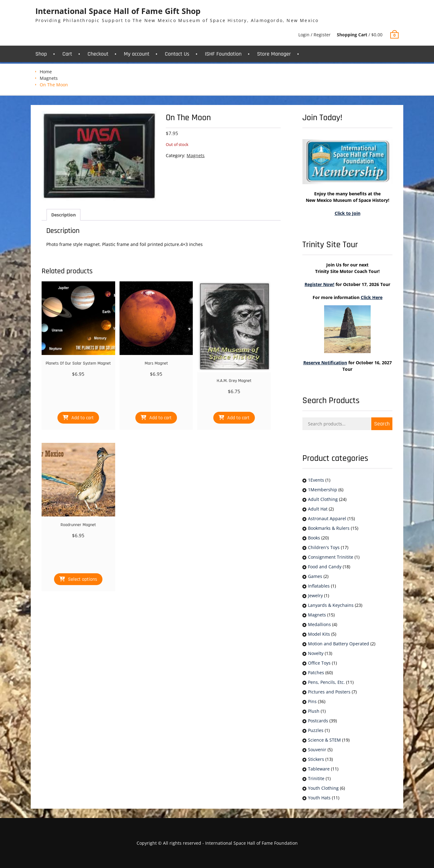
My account (137, 54)
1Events (316, 480)
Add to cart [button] (83, 418)
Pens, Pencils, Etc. (326, 682)
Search (382, 424)
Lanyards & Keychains (331, 605)
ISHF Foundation (223, 54)
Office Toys (319, 663)
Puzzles (316, 730)
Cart (67, 54)
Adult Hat (318, 509)
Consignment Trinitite (331, 557)
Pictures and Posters (329, 692)
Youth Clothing (323, 788)
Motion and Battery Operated (339, 644)
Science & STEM (324, 740)
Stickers (316, 759)
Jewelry (315, 595)
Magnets (49, 78)
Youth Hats (319, 798)
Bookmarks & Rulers (329, 528)
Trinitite (316, 778)
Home (46, 72)
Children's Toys (324, 547)
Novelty (316, 653)
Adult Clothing (323, 499)
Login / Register (314, 35)
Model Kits (319, 634)
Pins (312, 701)
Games (315, 576)
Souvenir (317, 750)
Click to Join (348, 213)
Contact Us (177, 54)
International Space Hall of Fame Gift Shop (118, 11)
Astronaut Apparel (327, 518)
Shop (41, 54)
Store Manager (274, 54)
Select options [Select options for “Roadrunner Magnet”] (83, 579)
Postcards (318, 721)
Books (314, 538)
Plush (314, 711)
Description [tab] (63, 215)
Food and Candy (325, 567)
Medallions (319, 624)
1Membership (323, 490)
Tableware (319, 769)
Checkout (98, 54)
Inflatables (319, 586)
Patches (316, 673)
